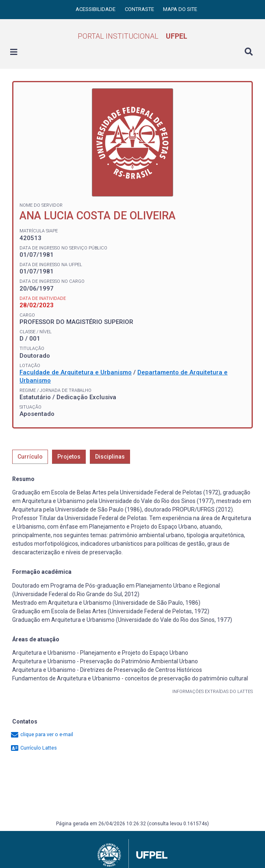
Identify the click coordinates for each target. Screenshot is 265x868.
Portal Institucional (132, 36)
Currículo (30, 457)
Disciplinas (110, 457)
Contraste (140, 9)
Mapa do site (180, 9)
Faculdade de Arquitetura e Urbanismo (76, 372)
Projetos (69, 457)
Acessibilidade (96, 9)
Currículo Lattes (34, 748)
